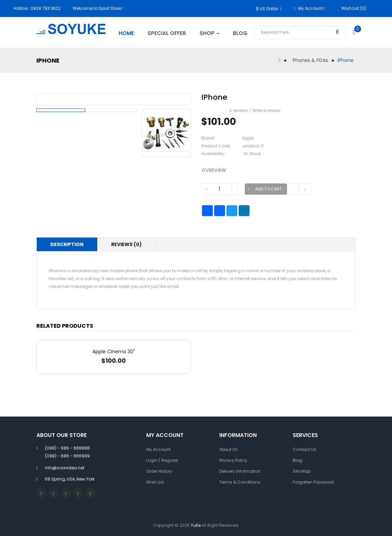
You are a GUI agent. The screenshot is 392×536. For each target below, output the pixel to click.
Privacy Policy (233, 460)
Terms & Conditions (240, 482)
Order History (159, 471)
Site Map (302, 471)
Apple (248, 138)
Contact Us (304, 449)
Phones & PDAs (310, 60)
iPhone (346, 60)
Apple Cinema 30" (114, 352)
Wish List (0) (352, 8)
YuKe (196, 525)
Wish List (155, 482)
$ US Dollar (269, 9)
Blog (297, 460)
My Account (158, 449)
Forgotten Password (313, 482)
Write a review (266, 110)
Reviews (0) (126, 244)
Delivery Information (240, 471)
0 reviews (239, 110)
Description (67, 244)
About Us (228, 449)
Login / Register (162, 460)
